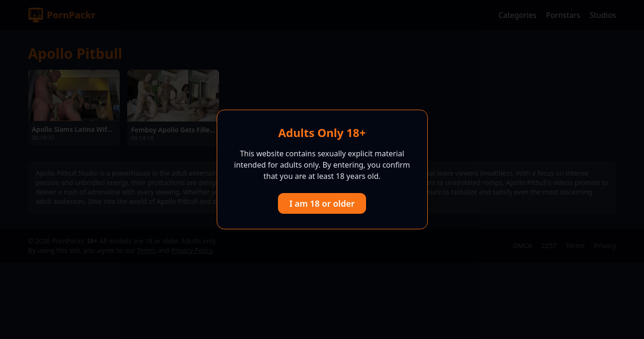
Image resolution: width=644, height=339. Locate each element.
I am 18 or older (322, 203)
